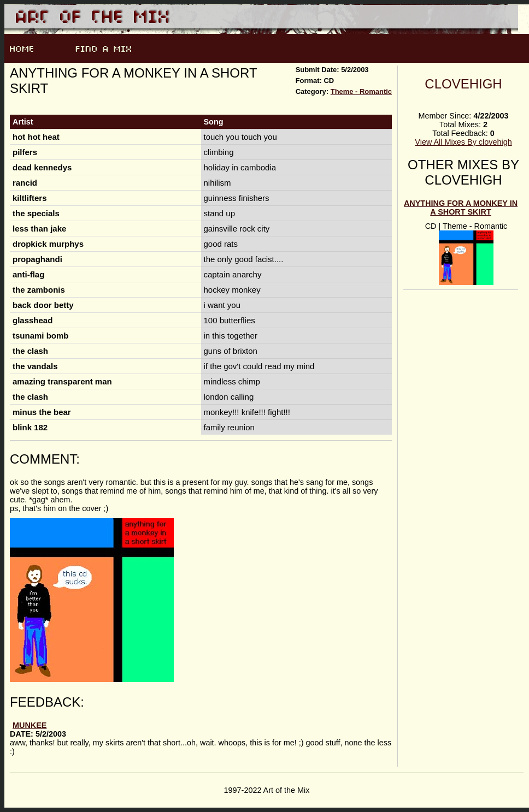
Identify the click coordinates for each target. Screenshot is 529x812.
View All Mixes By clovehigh (463, 142)
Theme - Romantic (361, 91)
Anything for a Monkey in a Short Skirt (461, 208)
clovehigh (463, 84)
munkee (30, 725)
